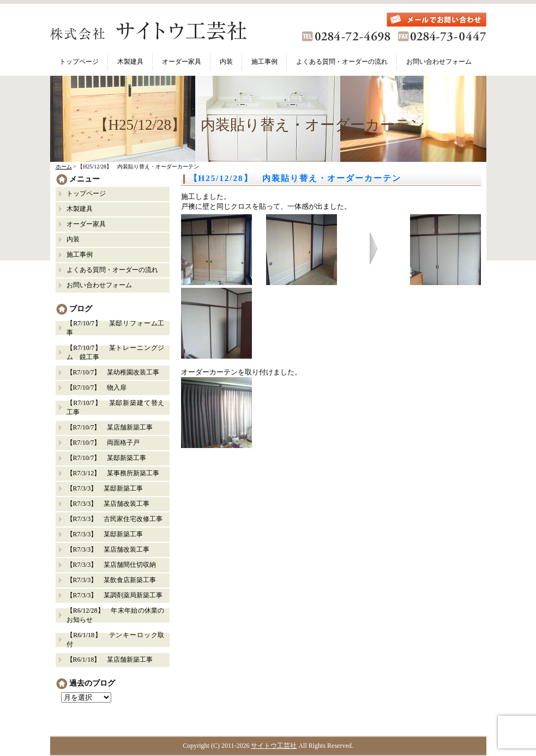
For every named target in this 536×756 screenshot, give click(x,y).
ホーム (64, 167)
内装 (226, 62)
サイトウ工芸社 (274, 746)
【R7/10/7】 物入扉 (97, 388)
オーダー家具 (182, 62)
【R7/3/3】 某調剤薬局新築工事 (115, 595)
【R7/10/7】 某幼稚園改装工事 (113, 372)
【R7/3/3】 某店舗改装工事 (108, 504)
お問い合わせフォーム (439, 62)
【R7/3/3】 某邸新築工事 (108, 488)
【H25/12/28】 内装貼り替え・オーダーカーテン (295, 178)
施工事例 (264, 62)
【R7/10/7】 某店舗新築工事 (110, 427)
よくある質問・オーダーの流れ (342, 62)
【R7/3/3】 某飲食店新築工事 (112, 580)
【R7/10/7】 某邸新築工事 (107, 458)
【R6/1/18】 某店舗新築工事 (110, 660)
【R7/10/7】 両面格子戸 (103, 443)
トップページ (79, 62)
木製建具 (130, 62)
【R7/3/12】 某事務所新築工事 (113, 473)
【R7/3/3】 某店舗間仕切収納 (112, 565)
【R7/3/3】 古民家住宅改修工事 (115, 519)
